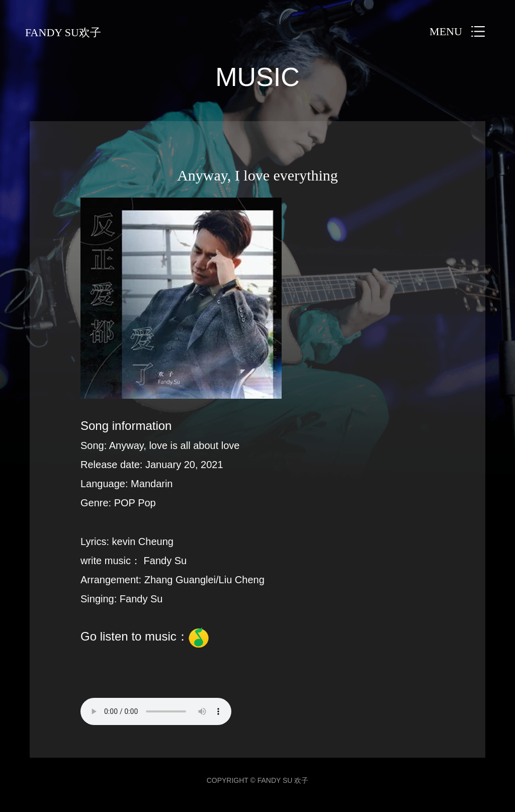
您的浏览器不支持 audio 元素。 (156, 711)
